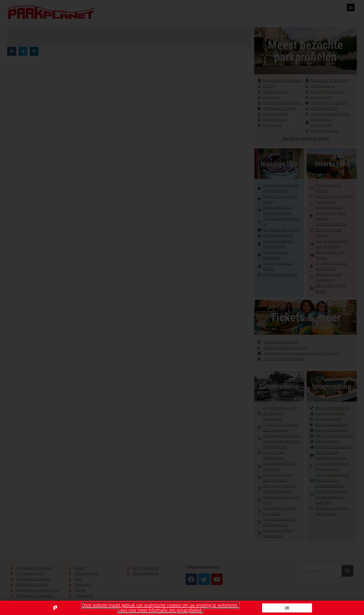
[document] (182, 307)
